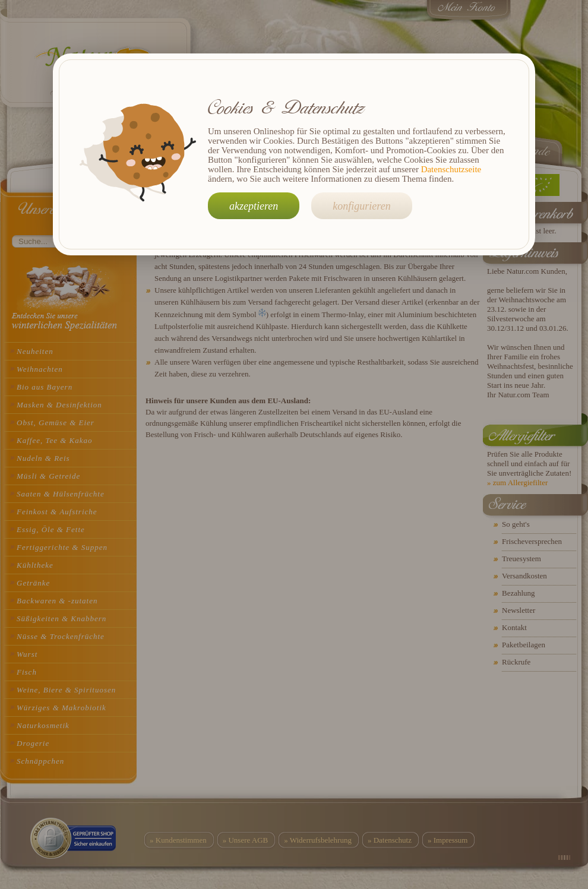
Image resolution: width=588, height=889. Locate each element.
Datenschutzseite (451, 169)
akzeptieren (254, 206)
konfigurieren (361, 206)
